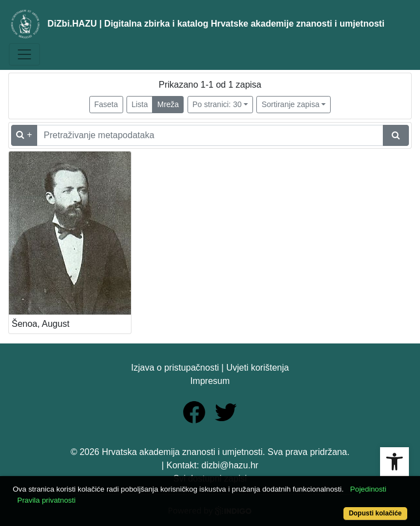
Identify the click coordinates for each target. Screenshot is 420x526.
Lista (140, 104)
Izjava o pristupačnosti (175, 368)
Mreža (168, 104)
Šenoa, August (41, 324)
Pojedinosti (368, 489)
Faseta (106, 104)
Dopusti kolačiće (375, 513)
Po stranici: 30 (217, 104)
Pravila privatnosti (46, 500)
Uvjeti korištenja (258, 368)
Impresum (210, 381)
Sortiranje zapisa (290, 104)
